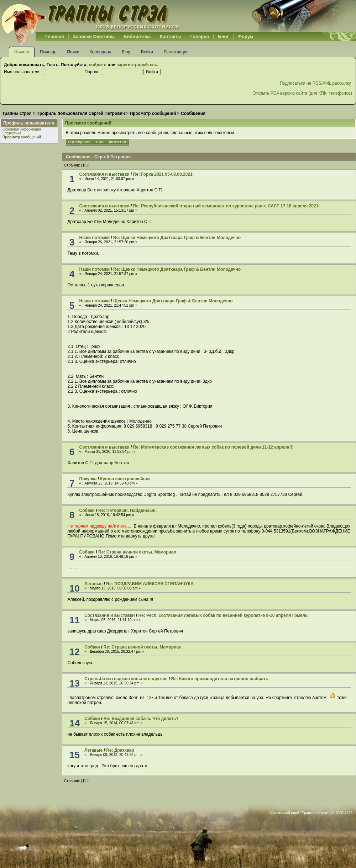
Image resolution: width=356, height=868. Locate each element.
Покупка (88, 479)
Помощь (48, 52)
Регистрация (176, 52)
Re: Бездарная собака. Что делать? (141, 719)
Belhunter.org (90, 16)
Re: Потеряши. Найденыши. (127, 510)
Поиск (73, 52)
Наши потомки (95, 238)
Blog (126, 52)
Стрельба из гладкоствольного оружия (126, 679)
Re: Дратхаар (120, 750)
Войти (147, 52)
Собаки (87, 510)
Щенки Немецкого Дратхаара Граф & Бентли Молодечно (173, 301)
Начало (22, 52)
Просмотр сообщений (22, 137)
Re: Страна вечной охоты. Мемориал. (138, 552)
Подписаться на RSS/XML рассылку (316, 83)
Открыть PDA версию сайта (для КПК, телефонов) (302, 93)
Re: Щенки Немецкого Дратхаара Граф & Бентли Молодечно (177, 238)
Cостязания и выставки (104, 174)
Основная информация (22, 129)
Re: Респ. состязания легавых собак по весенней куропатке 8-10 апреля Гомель (223, 615)
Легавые (93, 584)
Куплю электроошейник (125, 479)
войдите (97, 65)
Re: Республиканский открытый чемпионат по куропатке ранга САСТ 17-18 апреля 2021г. (227, 206)
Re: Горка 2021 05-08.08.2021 (163, 174)
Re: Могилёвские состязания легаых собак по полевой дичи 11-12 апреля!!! (213, 447)
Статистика (12, 133)
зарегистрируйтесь (137, 65)
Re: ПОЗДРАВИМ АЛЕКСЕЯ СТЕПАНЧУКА (150, 584)
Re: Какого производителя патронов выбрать (220, 679)
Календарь (100, 52)
